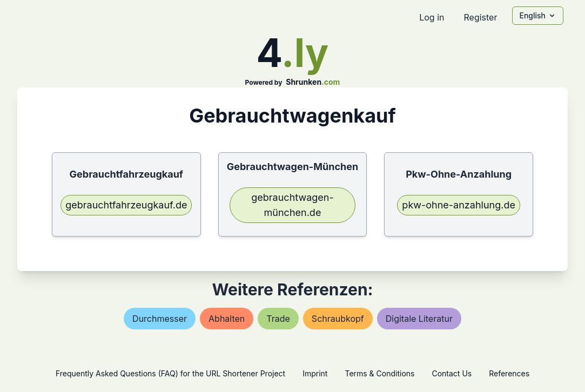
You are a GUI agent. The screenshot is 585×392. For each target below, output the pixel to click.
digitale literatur (419, 319)
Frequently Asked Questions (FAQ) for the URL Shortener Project (170, 373)
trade (278, 319)
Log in (432, 17)
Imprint (315, 373)
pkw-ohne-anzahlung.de (459, 205)
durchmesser (160, 319)
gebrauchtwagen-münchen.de (292, 205)
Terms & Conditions (379, 373)
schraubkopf (338, 319)
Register (480, 17)
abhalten (227, 319)
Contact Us (452, 373)
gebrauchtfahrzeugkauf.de (126, 205)
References (509, 373)
